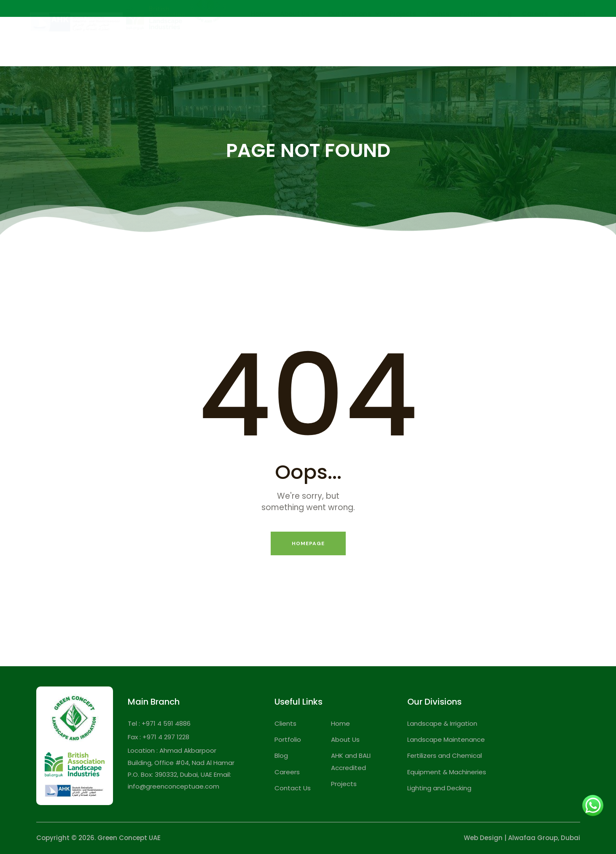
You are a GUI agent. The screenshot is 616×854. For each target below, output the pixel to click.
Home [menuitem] (260, 35)
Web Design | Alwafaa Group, (511, 838)
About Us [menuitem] (299, 35)
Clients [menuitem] (438, 35)
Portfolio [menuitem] (473, 35)
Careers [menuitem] (535, 35)
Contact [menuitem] (572, 35)
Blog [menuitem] (505, 35)
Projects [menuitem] (403, 35)
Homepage (308, 543)
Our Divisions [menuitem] (354, 35)
